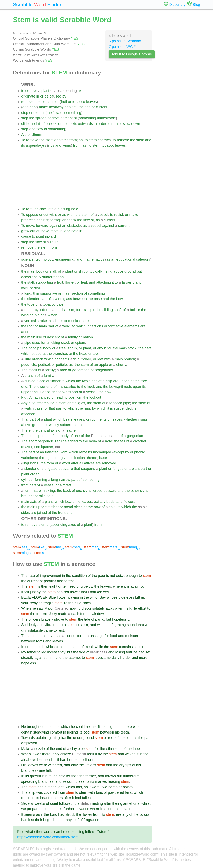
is (62, 387)
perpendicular (49, 441)
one (49, 124)
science (27, 259)
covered (50, 792)
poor (102, 576)
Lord (54, 814)
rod (27, 310)
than (75, 776)
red (66, 592)
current (102, 107)
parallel (41, 496)
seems (30, 814)
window (98, 614)
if (42, 814)
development (62, 118)
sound (132, 625)
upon (137, 387)
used (36, 343)
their (116, 803)
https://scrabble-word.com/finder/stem (48, 837)
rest (61, 630)
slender (33, 299)
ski (55, 124)
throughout (48, 458)
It (22, 592)
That (25, 419)
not (113, 576)
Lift (138, 597)
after (75, 463)
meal (89, 647)
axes (72, 525)
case (39, 408)
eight (53, 586)
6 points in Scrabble (125, 41)
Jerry (53, 614)
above (118, 271)
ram (29, 209)
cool (87, 732)
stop (25, 113)
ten (65, 586)
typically (96, 271)
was (148, 625)
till (55, 760)
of (52, 91)
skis (74, 124)
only (74, 765)
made (36, 491)
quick (120, 576)
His (24, 765)
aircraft (65, 485)
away (110, 608)
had (141, 652)
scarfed (70, 387)
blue (122, 597)
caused (55, 96)
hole (75, 209)
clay (42, 209)
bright (48, 820)
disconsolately (93, 608)
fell (27, 592)
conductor (73, 636)
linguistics (30, 463)
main (31, 271)
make (43, 107)
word (66, 326)
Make (26, 749)
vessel (103, 215)
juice (141, 647)
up (143, 597)
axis (81, 91)
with (53, 215)
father (32, 652)
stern (84, 625)
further (69, 809)
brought (27, 496)
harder (126, 658)
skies (87, 603)
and (148, 140)
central (44, 430)
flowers (129, 502)
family (73, 337)
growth (35, 776)
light (112, 727)
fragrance (91, 820)
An (31, 397)
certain (27, 732)
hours (58, 798)
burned (73, 760)
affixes (89, 463)
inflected (52, 452)
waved (130, 754)
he (34, 608)
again (135, 586)
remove (27, 102)
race (63, 370)
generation (81, 370)
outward (110, 491)
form (50, 463)
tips (128, 765)
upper (26, 392)
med (74, 547)
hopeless (28, 663)
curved (30, 381)
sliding (108, 310)
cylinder (41, 310)
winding (27, 315)
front (25, 485)
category (143, 259)
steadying (41, 732)
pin (37, 315)
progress (28, 220)
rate (32, 576)
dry (122, 765)
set (148, 652)
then (45, 586)
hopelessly (121, 619)
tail (38, 124)
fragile (49, 603)
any (100, 348)
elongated (50, 469)
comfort (56, 732)
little (28, 359)
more (143, 658)
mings (23, 553)
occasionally (31, 277)
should (108, 809)
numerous (131, 776)
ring (87, 408)
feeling (72, 732)
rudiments (98, 419)
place (127, 809)
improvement (51, 576)
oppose (32, 215)
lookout (95, 397)
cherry (121, 365)
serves (51, 636)
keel (91, 387)
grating (120, 625)
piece (41, 381)
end (24, 387)
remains (86, 452)
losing (120, 652)
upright (42, 507)
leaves (91, 102)
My (24, 652)
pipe (60, 304)
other (135, 491)
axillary (100, 502)
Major (49, 608)
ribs (51, 145)
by (64, 96)
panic (100, 619)
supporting (44, 282)
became (104, 658)
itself (83, 760)
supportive (49, 293)
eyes (130, 597)
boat (33, 107)
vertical (30, 321)
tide (88, 107)
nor (105, 727)
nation (88, 337)
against (70, 107)
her (40, 760)
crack (66, 343)
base (98, 299)
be (47, 96)
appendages (36, 145)
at (132, 381)
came (48, 630)
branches (60, 354)
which (81, 326)
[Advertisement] (87, 177)
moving (75, 608)
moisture (132, 636)
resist (119, 215)
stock (132, 348)
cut (46, 215)
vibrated (51, 625)
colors (144, 814)
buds (110, 502)
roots (54, 231)
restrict (39, 113)
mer (92, 547)
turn (114, 124)
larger (127, 282)
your (25, 603)
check (71, 220)
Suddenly (29, 625)
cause (26, 236)
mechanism (65, 310)
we (24, 809)
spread (41, 118)
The (24, 348)
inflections (95, 326)
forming (41, 480)
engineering (65, 259)
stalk (53, 271)
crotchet (140, 441)
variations (29, 458)
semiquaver (44, 447)
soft (111, 625)
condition (79, 576)
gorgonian (135, 436)
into (51, 209)
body (40, 271)
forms (29, 647)
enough (132, 576)
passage (97, 636)
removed (109, 463)
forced (97, 491)
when (95, 809)
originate (28, 96)
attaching (103, 282)
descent (53, 337)
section (77, 293)
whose (112, 597)
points (128, 787)
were (43, 765)
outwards (85, 124)
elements (132, 326)
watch (52, 315)
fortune (132, 652)
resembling (45, 403)
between (80, 299)
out (33, 231)
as (81, 140)
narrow (65, 480)
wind (94, 597)
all (81, 463)
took (91, 754)
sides (93, 381)
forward (42, 226)
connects (62, 359)
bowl (120, 299)
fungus (118, 469)
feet (72, 586)
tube (31, 304)
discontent (65, 581)
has (40, 787)
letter (59, 321)
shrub (83, 271)
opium (80, 343)
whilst (146, 803)
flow (56, 113)
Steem (37, 134)
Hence (45, 392)
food (114, 636)
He (24, 727)
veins (67, 145)
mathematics (94, 259)
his (126, 608)
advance (82, 809)
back (67, 491)
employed (29, 743)
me (56, 547)
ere (119, 814)
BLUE (26, 597)
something (73, 113)
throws (110, 776)
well (106, 592)
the (37, 102)
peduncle (29, 365)
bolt (133, 310)
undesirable (106, 118)
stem (49, 140)
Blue (52, 597)
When (26, 608)
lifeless (90, 765)
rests (128, 387)
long (28, 293)
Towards (28, 738)
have (45, 231)
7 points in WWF (122, 47)
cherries (104, 140)
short (33, 441)
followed (66, 803)
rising (108, 271)
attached (28, 414)
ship (109, 381)
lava (128, 792)
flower (70, 282)
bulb (41, 647)
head (83, 354)
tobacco (79, 102)
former (91, 776)
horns (113, 787)
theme (92, 458)
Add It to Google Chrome (132, 54)
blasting (64, 209)
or (42, 96)
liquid (54, 242)
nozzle (40, 749)
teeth (125, 732)
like (39, 547)
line (39, 337)
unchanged (102, 452)
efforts (134, 803)
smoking (53, 343)
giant (124, 803)
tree (62, 348)
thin (36, 293)
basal (33, 436)
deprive (31, 91)
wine (58, 299)
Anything (28, 403)
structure (66, 469)
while (99, 647)
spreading (29, 781)
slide (25, 124)
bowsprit (116, 387)
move (30, 226)
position (75, 397)
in (38, 96)
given (65, 458)
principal (35, 348)
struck (70, 814)
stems (45, 102)
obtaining (43, 738)
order (102, 124)
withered (55, 765)
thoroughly (51, 754)
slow (127, 124)
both (66, 124)
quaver (27, 447)
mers (111, 547)
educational (126, 259)
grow (25, 231)
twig (24, 288)
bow (108, 392)
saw (40, 608)
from (55, 102)
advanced (43, 397)
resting (97, 803)
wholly (54, 425)
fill (100, 727)
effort (142, 608)
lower (41, 387)
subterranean (53, 277)
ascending (59, 525)
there (128, 727)
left (49, 770)
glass (68, 299)
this (55, 738)
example (89, 310)
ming (130, 547)
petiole (61, 365)
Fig (24, 397)
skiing (50, 491)
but (139, 271)
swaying (36, 603)
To (23, 140)
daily (115, 658)
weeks (40, 803)
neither (91, 727)
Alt (23, 134)
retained (28, 798)
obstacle (74, 226)
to (23, 91)
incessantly (56, 652)
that (52, 408)
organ (35, 474)
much (53, 776)
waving (73, 597)
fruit (64, 102)
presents (82, 781)
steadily (27, 658)
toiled (42, 652)
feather (71, 430)
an (64, 226)
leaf (84, 282)
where (118, 586)
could (80, 727)
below (88, 586)
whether (131, 419)
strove (59, 619)
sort (76, 647)
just (33, 592)
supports (39, 354)
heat (44, 798)
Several (27, 803)
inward (50, 236)
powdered (116, 792)
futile (133, 608)
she (40, 625)
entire (33, 430)
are (143, 326)
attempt (75, 658)
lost (31, 820)
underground (83, 738)
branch (138, 282)
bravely (47, 619)
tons (99, 792)
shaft (118, 310)
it (113, 282)
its (23, 145)
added (26, 332)
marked (96, 592)
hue (56, 820)
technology (44, 259)
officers (34, 619)
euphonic (137, 452)
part (43, 299)
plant (45, 91)
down (136, 124)
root (30, 326)
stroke (42, 321)
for (78, 310)
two (85, 381)
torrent (41, 614)
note (85, 321)
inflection (78, 458)
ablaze (66, 754)
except (119, 452)
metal (68, 507)
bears (68, 419)
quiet (54, 803)
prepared (34, 809)
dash (75, 614)
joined (42, 513)
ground (130, 271)
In (23, 776)
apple (103, 365)
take (118, 809)
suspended (123, 408)
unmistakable (32, 630)
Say (103, 597)
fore (144, 381)
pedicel (44, 365)
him (50, 658)
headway (56, 107)
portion (44, 436)
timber (55, 381)
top (95, 354)
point (40, 236)
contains (63, 647)
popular (50, 581)
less (21, 547)
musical (74, 321)
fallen (87, 798)
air (23, 760)
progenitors (104, 370)
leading (62, 397)
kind (107, 348)
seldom (69, 781)
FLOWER (40, 597)
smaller (64, 776)
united (124, 381)
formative (116, 326)
